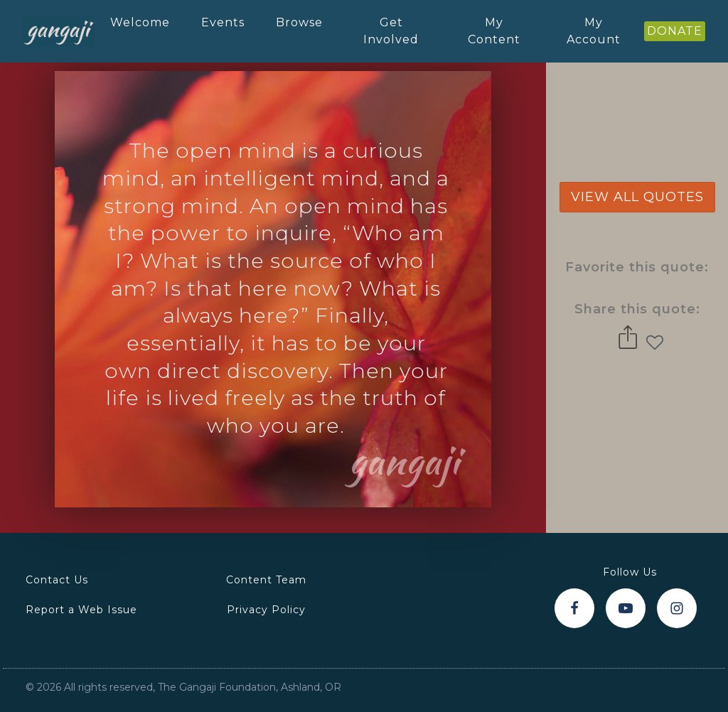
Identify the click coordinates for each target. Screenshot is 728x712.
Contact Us (57, 580)
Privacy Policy (266, 610)
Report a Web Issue (81, 610)
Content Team (266, 580)
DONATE (675, 31)
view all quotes (637, 197)
